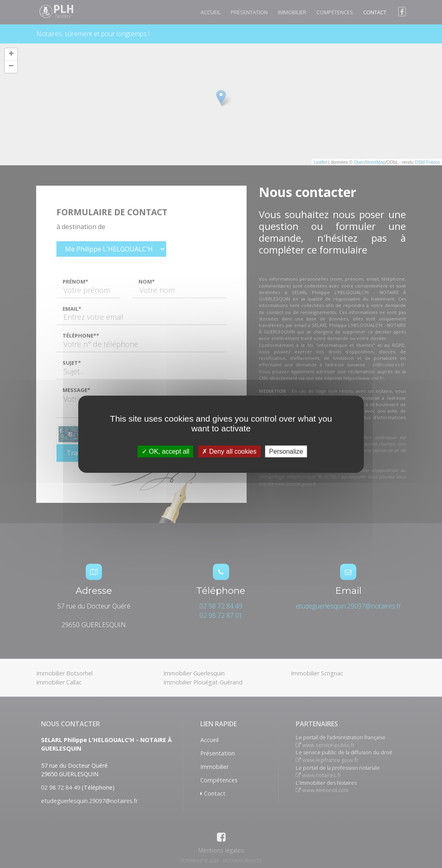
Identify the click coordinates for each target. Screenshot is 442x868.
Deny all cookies (229, 451)
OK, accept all (166, 451)
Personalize (286, 451)
